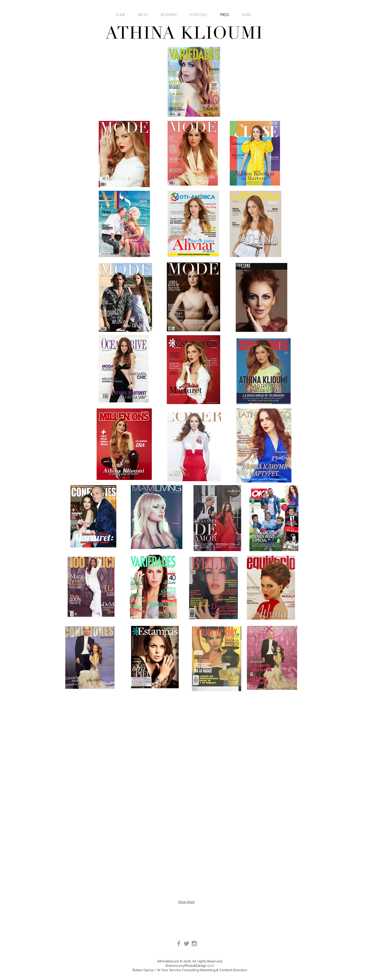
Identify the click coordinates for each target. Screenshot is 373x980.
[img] (218, 800)
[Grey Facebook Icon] (179, 944)
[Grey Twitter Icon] (187, 944)
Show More (186, 902)
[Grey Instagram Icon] (194, 944)
